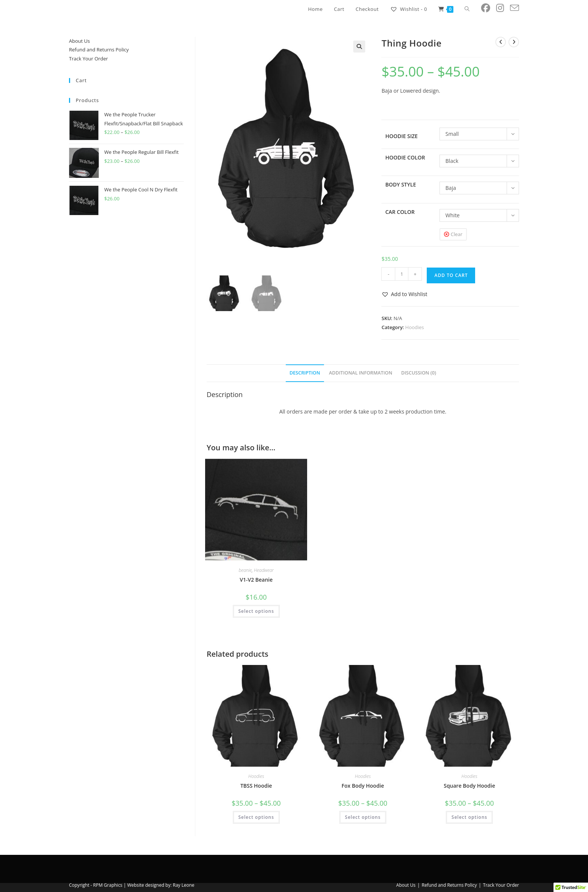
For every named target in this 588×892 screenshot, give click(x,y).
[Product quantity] (402, 274)
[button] (359, 47)
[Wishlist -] (409, 9)
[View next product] (514, 42)
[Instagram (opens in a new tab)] (500, 8)
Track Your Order (88, 59)
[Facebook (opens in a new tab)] (486, 8)
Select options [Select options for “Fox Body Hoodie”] (363, 817)
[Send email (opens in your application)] (514, 8)
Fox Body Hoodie (363, 786)
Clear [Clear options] (457, 234)
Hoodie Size (401, 136)
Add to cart (451, 275)
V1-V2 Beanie (256, 580)
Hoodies (415, 327)
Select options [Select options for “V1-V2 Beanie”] (256, 611)
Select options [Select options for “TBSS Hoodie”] (256, 817)
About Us (79, 41)
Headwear (264, 570)
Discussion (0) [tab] (419, 373)
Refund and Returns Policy (99, 50)
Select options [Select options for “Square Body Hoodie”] (469, 817)
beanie (245, 570)
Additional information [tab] (361, 373)
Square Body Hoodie (469, 786)
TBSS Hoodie (256, 786)
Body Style (400, 184)
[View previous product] (501, 42)
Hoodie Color (405, 157)
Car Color (400, 212)
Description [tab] (305, 373)
